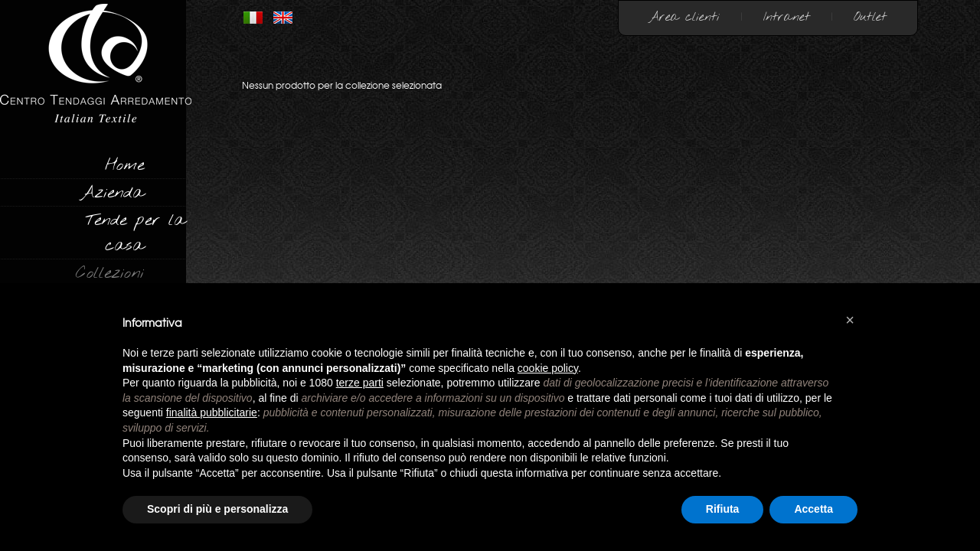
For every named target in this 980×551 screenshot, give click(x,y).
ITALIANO (253, 18)
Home (124, 165)
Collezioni (110, 273)
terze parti (360, 383)
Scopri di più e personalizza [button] (217, 509)
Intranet (787, 17)
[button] (850, 320)
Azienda (112, 193)
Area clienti (684, 17)
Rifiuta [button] (723, 509)
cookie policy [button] (548, 368)
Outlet (870, 17)
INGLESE (283, 18)
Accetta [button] (813, 509)
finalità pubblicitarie (212, 412)
